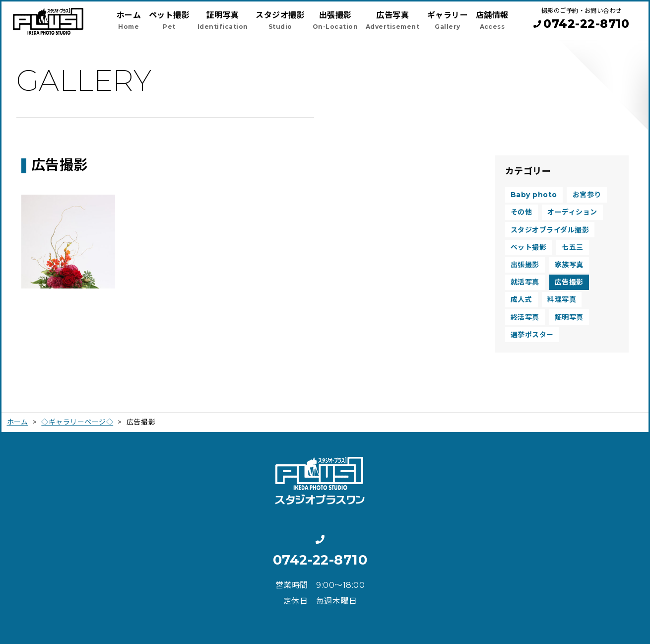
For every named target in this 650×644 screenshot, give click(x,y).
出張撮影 (525, 265)
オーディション (572, 212)
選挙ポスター (532, 335)
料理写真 (562, 299)
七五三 (572, 247)
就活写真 (525, 282)
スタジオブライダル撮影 (550, 230)
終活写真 (525, 317)
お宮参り (587, 195)
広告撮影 (569, 282)
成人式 (521, 299)
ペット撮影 (528, 247)
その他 (521, 212)
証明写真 (569, 317)
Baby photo (534, 195)
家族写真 (569, 265)
